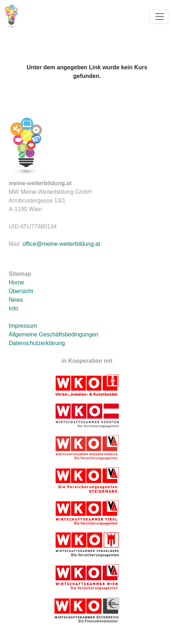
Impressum (23, 326)
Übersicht (21, 291)
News (16, 300)
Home (16, 282)
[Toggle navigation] (160, 17)
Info (14, 308)
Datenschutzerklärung (37, 343)
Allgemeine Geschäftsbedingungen (53, 334)
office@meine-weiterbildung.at (61, 244)
